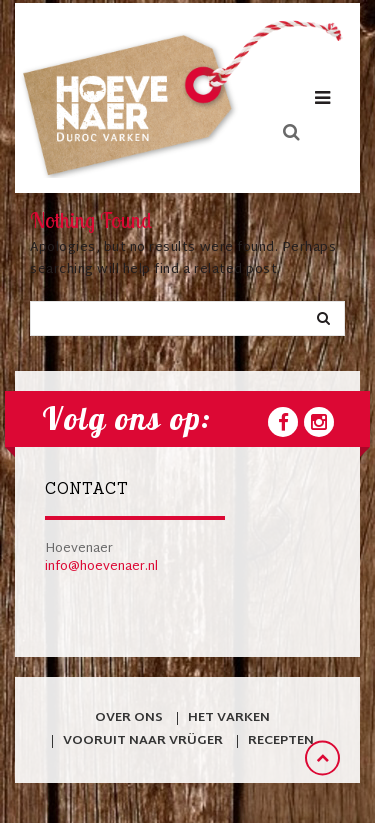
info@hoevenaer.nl (101, 567)
